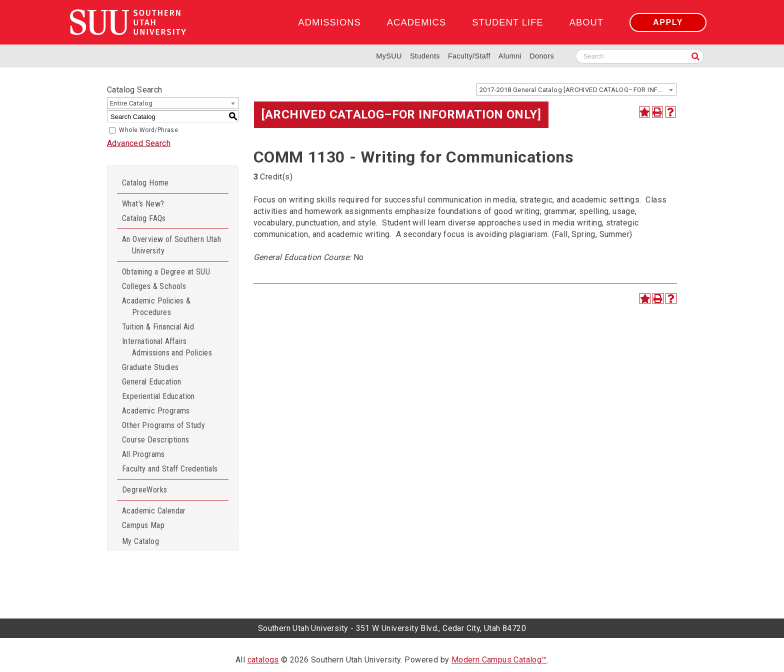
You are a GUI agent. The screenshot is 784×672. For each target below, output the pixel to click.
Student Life (507, 22)
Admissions (329, 22)
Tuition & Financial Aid (158, 327)
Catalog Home (145, 183)
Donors (542, 56)
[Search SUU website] (640, 56)
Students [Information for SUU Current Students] (425, 56)
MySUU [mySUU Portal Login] (389, 56)
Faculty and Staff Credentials (170, 469)
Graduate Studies (150, 367)
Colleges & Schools (154, 286)
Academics (416, 22)
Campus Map (143, 525)
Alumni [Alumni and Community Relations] (510, 56)
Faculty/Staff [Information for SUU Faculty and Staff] (469, 56)
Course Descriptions (156, 440)
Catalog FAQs (144, 218)
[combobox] (576, 89)
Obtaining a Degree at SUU (166, 272)
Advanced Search (139, 143)
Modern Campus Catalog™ (499, 660)
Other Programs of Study (163, 425)
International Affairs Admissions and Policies (167, 347)
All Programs (143, 454)
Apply (668, 22)
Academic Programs (156, 411)
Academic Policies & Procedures (156, 306)
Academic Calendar (154, 511)
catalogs (263, 660)
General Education (152, 382)
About (586, 22)
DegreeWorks (144, 490)
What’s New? (143, 204)
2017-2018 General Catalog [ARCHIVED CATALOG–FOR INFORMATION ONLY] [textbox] (578, 90)
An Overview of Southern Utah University (171, 245)
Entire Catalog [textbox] (131, 103)
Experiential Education (158, 396)
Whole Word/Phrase (148, 130)
